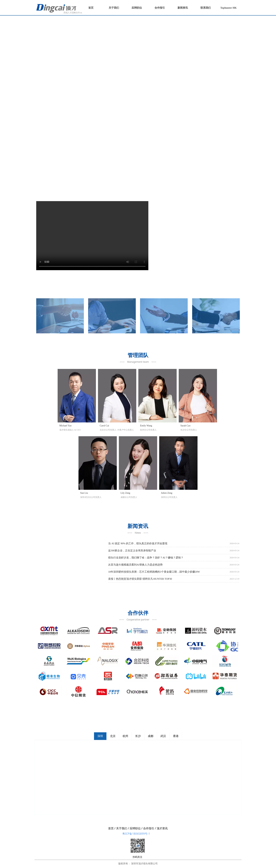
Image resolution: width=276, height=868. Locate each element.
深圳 (100, 736)
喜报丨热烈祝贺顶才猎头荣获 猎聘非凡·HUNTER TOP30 (140, 579)
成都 (151, 736)
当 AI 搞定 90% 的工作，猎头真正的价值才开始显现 (138, 543)
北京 (113, 736)
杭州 (125, 736)
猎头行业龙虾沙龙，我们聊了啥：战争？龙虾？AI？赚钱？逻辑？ (146, 558)
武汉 (163, 736)
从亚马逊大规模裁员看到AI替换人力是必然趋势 (135, 565)
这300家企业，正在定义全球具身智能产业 (132, 551)
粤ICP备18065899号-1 (136, 834)
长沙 (138, 736)
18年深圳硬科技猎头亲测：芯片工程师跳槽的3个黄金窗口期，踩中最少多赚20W (154, 572)
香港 (176, 736)
